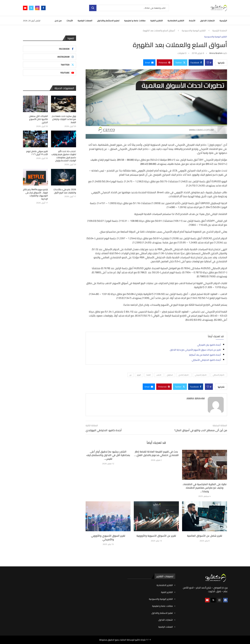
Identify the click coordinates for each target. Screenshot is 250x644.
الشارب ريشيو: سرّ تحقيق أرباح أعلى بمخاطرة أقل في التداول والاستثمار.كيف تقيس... (108, 455)
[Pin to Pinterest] (164, 63)
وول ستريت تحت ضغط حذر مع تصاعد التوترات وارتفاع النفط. (64, 119)
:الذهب (159, 375)
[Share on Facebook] (196, 63)
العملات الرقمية (85, 21)
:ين (131, 375)
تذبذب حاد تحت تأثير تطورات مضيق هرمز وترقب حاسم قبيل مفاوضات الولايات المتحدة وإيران (64, 156)
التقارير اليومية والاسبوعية (194, 31)
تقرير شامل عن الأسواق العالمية (205, 536)
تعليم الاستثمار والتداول (108, 21)
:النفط (149, 375)
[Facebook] (43, 8)
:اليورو (139, 375)
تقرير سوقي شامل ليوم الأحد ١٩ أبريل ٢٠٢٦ (37, 153)
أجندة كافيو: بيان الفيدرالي (209, 345)
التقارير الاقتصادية (176, 21)
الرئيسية (223, 21)
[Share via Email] (149, 63)
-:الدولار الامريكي (201, 375)
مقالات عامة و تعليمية (135, 21)
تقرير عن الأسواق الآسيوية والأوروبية (156, 536)
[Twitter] (31, 8)
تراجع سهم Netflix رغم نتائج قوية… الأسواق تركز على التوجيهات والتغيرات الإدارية (35, 194)
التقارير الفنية (157, 21)
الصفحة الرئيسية (220, 31)
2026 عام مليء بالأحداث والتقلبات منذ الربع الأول (65, 191)
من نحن (58, 21)
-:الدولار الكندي (184, 375)
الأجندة (192, 21)
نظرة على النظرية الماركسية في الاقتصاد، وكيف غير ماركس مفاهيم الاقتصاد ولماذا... (204, 488)
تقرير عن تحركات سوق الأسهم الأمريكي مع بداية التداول (195, 350)
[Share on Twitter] (180, 63)
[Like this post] (208, 63)
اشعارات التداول (207, 21)
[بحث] (129, 8)
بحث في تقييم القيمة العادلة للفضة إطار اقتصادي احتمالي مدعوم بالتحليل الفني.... (156, 453)
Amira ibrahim (216, 53)
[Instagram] (37, 8)
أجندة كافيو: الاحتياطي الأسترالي (206, 360)
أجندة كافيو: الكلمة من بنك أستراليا (205, 355)
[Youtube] (25, 8)
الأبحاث (70, 21)
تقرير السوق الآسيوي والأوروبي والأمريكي (108, 537)
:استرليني (170, 375)
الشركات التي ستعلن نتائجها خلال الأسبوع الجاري (38, 119)
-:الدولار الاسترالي (219, 375)
